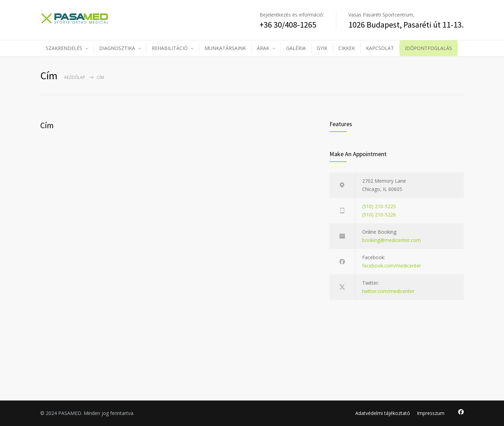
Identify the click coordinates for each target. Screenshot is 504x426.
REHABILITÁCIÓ (170, 48)
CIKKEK (347, 48)
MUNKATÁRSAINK (225, 48)
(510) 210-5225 (379, 206)
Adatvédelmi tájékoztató (383, 413)
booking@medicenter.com (391, 240)
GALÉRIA (296, 48)
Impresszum (431, 413)
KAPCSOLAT (380, 48)
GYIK (322, 48)
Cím (47, 125)
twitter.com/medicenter (388, 291)
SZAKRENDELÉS (64, 48)
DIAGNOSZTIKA (117, 48)
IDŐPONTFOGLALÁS (428, 48)
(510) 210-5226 (379, 215)
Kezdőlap (75, 77)
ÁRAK (263, 48)
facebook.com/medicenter (392, 266)
